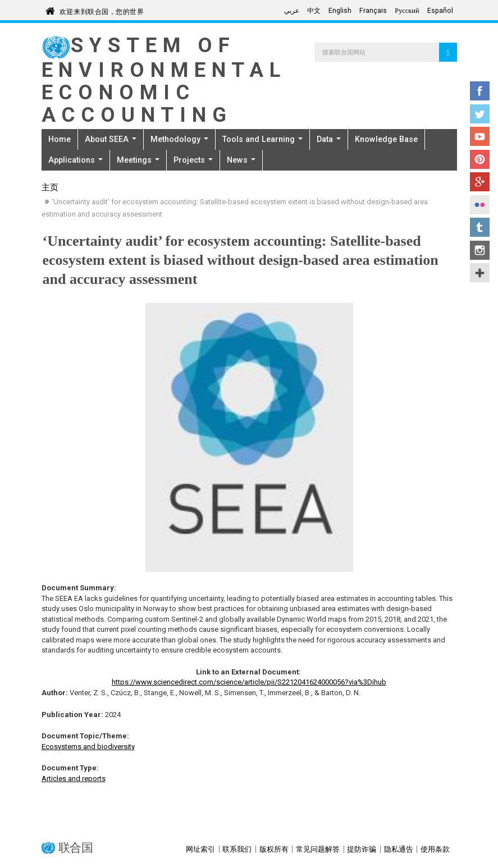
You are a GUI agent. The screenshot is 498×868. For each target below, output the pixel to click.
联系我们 (237, 849)
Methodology (179, 139)
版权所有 (274, 849)
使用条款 (435, 849)
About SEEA (111, 139)
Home (60, 139)
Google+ (480, 182)
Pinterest (480, 159)
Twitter (480, 114)
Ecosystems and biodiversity (88, 747)
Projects (193, 160)
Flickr (480, 205)
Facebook (480, 91)
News (241, 160)
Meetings (138, 160)
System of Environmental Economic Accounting (164, 80)
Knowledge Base (386, 139)
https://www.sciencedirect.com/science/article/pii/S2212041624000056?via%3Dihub (249, 682)
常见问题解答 (318, 849)
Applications (76, 160)
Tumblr (480, 227)
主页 (50, 189)
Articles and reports (74, 779)
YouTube (480, 136)
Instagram (480, 250)
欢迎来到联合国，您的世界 (102, 10)
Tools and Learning (262, 139)
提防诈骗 (362, 849)
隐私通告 (399, 849)
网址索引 (200, 849)
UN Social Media (480, 273)
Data (329, 139)
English (340, 11)
